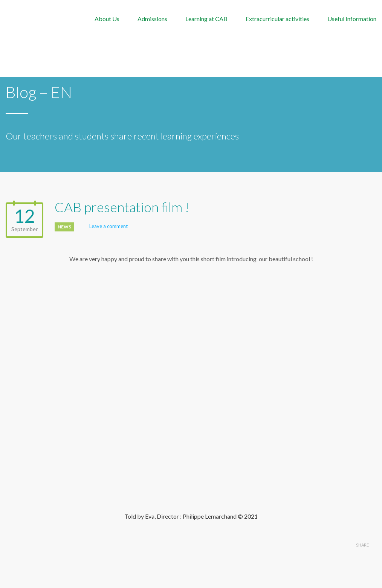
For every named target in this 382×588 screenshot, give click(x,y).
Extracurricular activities (277, 19)
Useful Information (352, 19)
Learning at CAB (206, 19)
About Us (107, 19)
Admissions (152, 19)
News (64, 227)
